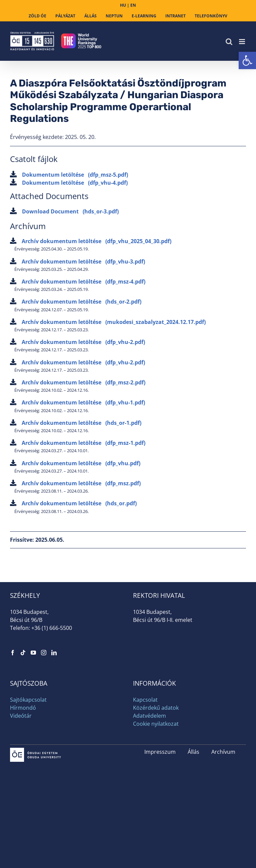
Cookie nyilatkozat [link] (156, 724)
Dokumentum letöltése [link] (69, 175)
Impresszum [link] (160, 752)
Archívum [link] (223, 752)
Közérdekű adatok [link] (156, 708)
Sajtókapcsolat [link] (28, 700)
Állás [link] (193, 752)
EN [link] (133, 5)
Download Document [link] (64, 211)
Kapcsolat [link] (145, 700)
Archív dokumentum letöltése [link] (91, 241)
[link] (247, 60)
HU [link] (123, 5)
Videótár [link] (21, 716)
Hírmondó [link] (23, 708)
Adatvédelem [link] (149, 716)
